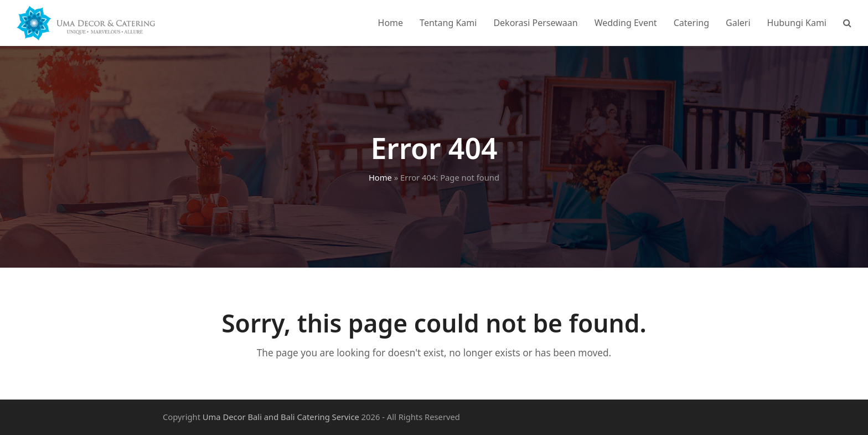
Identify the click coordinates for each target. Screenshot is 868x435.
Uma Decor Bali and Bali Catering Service (281, 417)
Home (380, 177)
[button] (847, 23)
